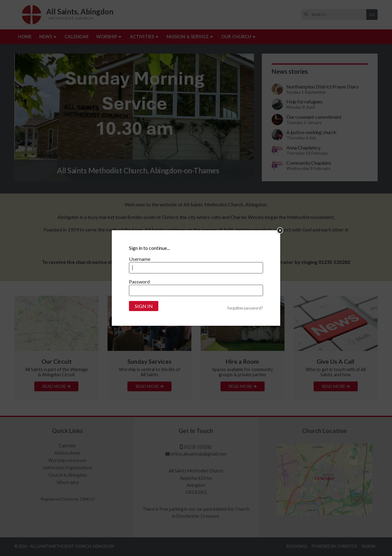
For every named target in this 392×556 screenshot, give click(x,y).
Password (139, 282)
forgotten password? (245, 308)
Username (140, 259)
